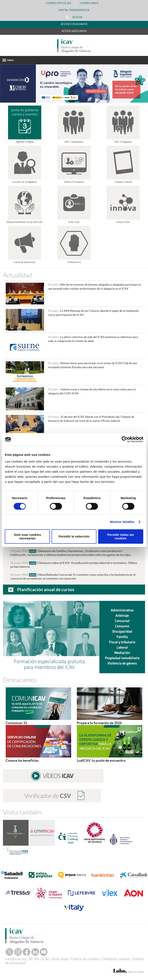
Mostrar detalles (122, 522)
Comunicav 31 (16, 723)
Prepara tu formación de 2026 (99, 723)
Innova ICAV (123, 222)
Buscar (74, 17)
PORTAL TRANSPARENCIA (74, 10)
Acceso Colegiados (74, 24)
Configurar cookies (116, 959)
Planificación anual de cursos (46, 589)
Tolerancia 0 (74, 262)
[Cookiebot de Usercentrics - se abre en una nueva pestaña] (125, 439)
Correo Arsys (91, 3)
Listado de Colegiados (25, 182)
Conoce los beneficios (22, 760)
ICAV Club (74, 222)
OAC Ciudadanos (74, 142)
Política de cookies (85, 959)
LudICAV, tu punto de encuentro (101, 760)
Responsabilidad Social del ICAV (25, 222)
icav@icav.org (16, 959)
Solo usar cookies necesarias (27, 536)
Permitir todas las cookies (121, 536)
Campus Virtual (123, 182)
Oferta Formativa (74, 182)
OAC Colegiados (123, 142)
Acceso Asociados (74, 31)
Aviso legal (60, 959)
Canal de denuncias (25, 262)
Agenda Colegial (25, 142)
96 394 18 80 (39, 959)
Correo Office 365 (59, 3)
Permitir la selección (74, 536)
